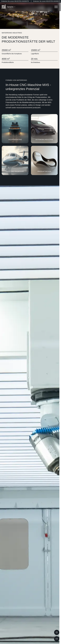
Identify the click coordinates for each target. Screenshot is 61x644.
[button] (11, 7)
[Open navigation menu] (56, 7)
